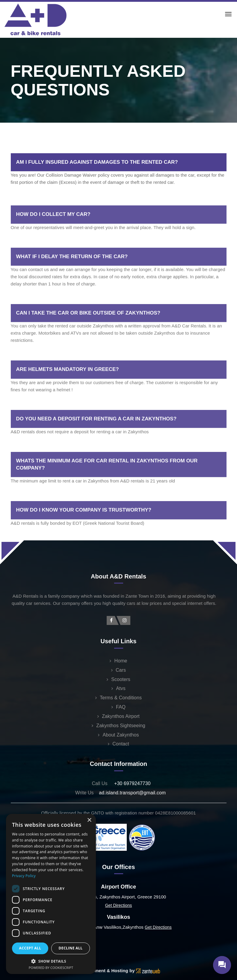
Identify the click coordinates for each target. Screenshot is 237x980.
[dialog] (51, 894)
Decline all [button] (71, 948)
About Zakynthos (121, 735)
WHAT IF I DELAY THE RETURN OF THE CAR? (72, 283)
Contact (121, 744)
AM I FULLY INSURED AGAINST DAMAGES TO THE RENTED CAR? (97, 162)
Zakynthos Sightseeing (121, 726)
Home (121, 661)
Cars (121, 670)
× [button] (89, 820)
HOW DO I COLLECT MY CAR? (53, 241)
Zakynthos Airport (121, 716)
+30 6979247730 (132, 783)
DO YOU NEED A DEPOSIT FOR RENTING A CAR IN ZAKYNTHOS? (96, 445)
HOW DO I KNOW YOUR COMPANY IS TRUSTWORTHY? (84, 536)
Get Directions (119, 905)
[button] (51, 961)
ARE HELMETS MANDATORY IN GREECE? (68, 396)
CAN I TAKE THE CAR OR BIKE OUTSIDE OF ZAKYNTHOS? (88, 339)
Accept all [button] (30, 948)
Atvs (121, 688)
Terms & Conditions (121, 698)
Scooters (121, 679)
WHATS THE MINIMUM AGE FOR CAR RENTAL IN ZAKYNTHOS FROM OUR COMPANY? (107, 490)
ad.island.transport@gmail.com (132, 793)
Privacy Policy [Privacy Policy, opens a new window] (24, 876)
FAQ (121, 707)
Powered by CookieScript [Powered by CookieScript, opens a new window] (51, 968)
